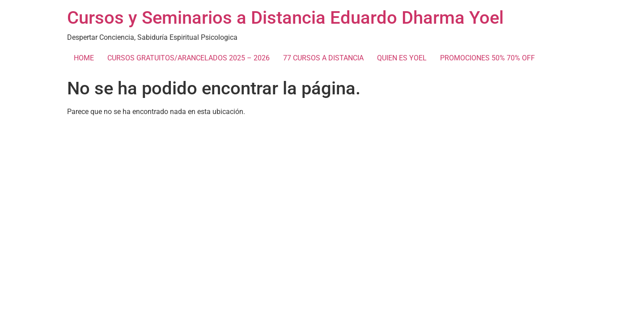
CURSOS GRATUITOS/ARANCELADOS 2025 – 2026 (189, 58)
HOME (84, 58)
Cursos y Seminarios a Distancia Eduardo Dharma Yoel (285, 18)
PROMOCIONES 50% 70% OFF (487, 58)
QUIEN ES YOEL (402, 58)
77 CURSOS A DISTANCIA (323, 58)
